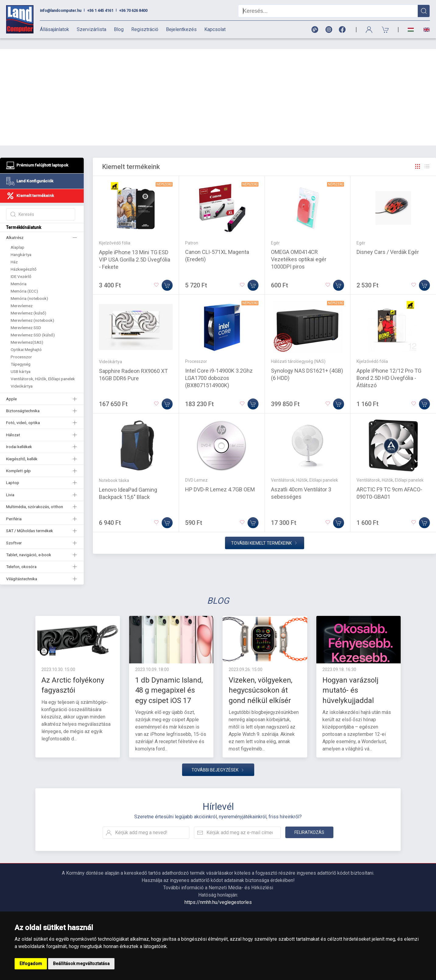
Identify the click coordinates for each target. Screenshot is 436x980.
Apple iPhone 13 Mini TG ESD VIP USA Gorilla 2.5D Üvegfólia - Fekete (135, 249)
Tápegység (21, 353)
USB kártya (21, 361)
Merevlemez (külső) (28, 302)
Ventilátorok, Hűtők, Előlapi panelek (43, 368)
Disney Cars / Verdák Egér (388, 241)
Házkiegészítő (24, 258)
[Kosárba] (167, 275)
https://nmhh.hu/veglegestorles (218, 892)
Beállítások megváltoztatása (81, 964)
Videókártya (22, 375)
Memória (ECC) (24, 280)
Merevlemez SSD (26, 317)
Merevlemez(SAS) (27, 332)
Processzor (21, 346)
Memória (19, 273)
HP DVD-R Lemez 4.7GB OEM (220, 479)
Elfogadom (31, 964)
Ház (14, 251)
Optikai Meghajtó (26, 339)
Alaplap (18, 237)
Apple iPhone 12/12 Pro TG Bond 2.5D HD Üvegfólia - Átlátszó (389, 367)
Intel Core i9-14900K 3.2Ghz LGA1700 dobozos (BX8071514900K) (219, 367)
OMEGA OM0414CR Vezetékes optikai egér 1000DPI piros (299, 249)
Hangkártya (21, 244)
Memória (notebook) (29, 288)
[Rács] (418, 156)
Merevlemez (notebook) (32, 310)
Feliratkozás (309, 822)
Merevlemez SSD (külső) (33, 324)
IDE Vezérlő (21, 266)
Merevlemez (22, 295)
